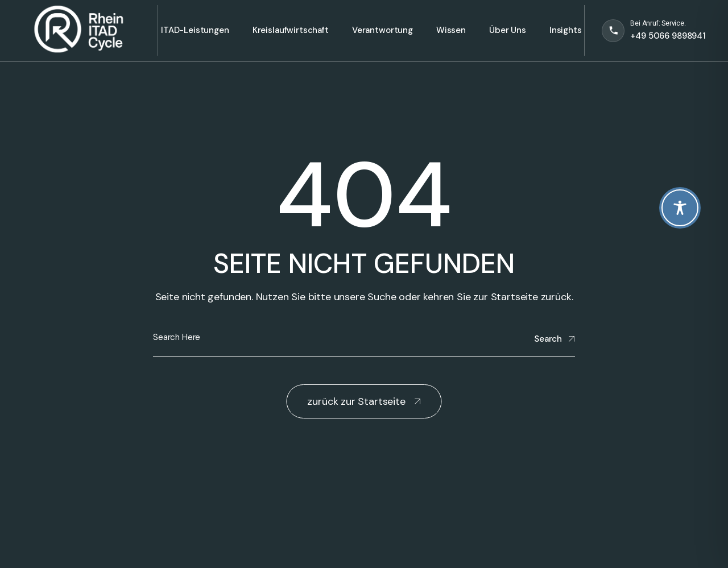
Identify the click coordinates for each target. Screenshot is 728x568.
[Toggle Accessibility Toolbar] (680, 208)
